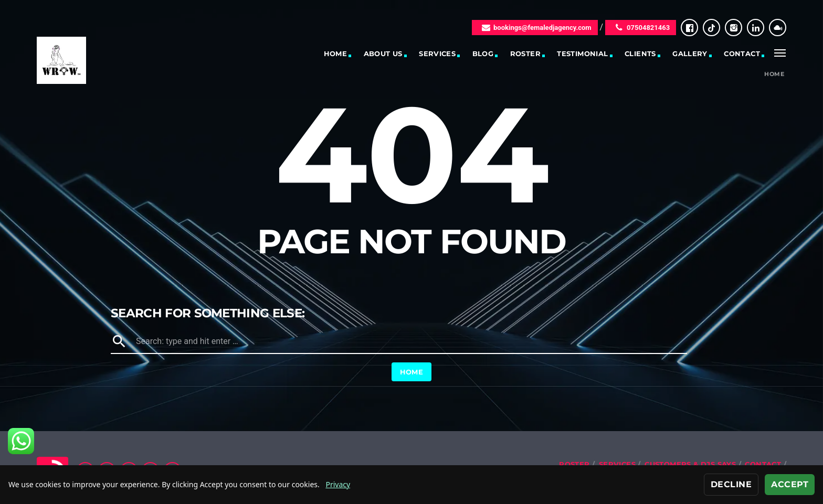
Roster (525, 53)
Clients (640, 53)
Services (437, 53)
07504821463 (641, 28)
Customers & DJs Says (690, 464)
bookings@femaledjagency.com (535, 28)
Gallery (690, 53)
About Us (383, 53)
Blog (483, 53)
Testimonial (582, 53)
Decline (731, 484)
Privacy (338, 484)
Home (336, 53)
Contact (742, 53)
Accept (790, 484)
